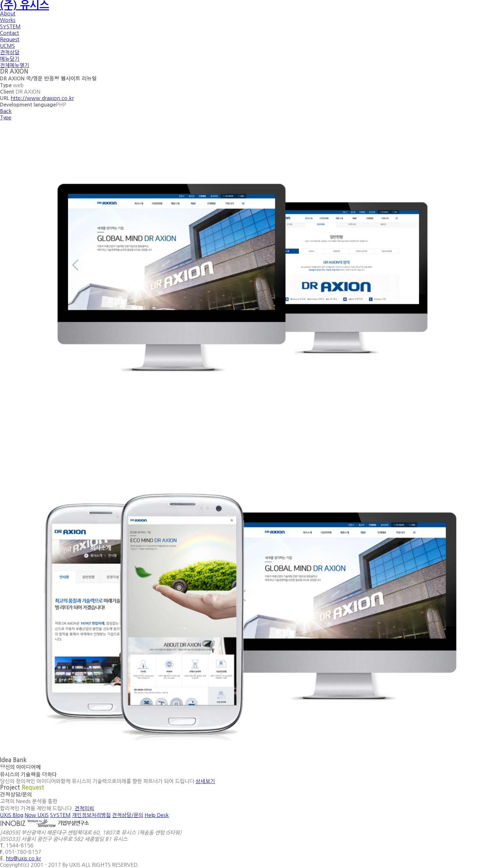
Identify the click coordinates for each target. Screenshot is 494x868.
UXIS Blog (12, 815)
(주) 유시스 (25, 5)
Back (6, 111)
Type (6, 117)
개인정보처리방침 (91, 815)
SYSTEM (60, 815)
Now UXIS (37, 815)
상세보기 (205, 781)
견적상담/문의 (128, 815)
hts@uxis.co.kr (23, 858)
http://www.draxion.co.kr (42, 98)
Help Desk (157, 815)
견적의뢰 (84, 808)
